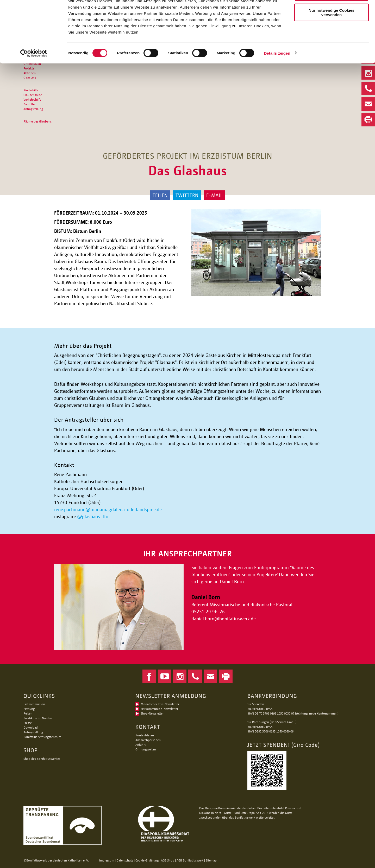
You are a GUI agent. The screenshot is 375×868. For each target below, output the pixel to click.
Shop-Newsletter (152, 713)
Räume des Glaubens (37, 121)
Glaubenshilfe (33, 95)
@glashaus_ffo (93, 516)
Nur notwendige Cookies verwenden (332, 30)
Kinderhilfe (31, 90)
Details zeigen (277, 71)
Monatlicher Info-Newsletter (160, 704)
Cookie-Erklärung (147, 860)
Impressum (107, 860)
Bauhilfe (29, 104)
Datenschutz (125, 860)
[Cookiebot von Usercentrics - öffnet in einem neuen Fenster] (34, 71)
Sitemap (211, 860)
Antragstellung (33, 109)
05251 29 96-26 (208, 612)
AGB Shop (168, 860)
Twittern (187, 195)
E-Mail (214, 195)
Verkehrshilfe (32, 99)
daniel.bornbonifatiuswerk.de (224, 619)
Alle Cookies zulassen (332, 13)
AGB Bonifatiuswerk (190, 860)
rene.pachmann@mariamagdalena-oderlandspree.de (108, 509)
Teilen (160, 195)
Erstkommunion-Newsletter (159, 709)
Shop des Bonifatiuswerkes (42, 759)
